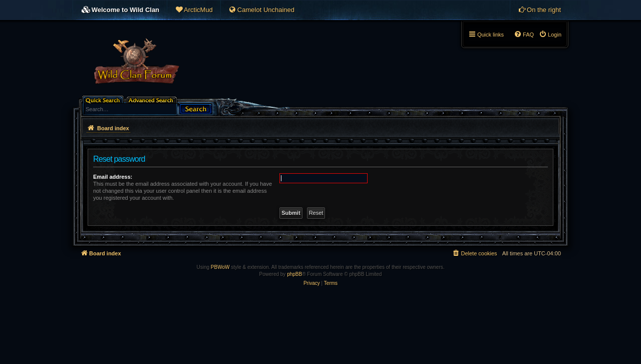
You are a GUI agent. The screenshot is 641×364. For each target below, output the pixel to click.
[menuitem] (194, 10)
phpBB (294, 274)
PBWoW (220, 267)
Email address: (113, 177)
